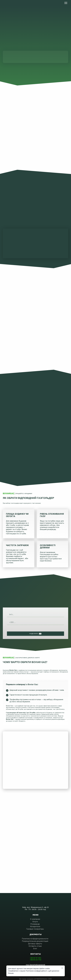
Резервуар (35, 924)
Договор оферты (35, 944)
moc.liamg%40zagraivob (35, 965)
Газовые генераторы (35, 929)
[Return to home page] (11, 3)
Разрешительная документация (35, 941)
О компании (35, 919)
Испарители (35, 926)
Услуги (35, 922)
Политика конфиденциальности (35, 939)
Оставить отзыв (35, 946)
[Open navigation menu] (66, 3)
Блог (35, 948)
